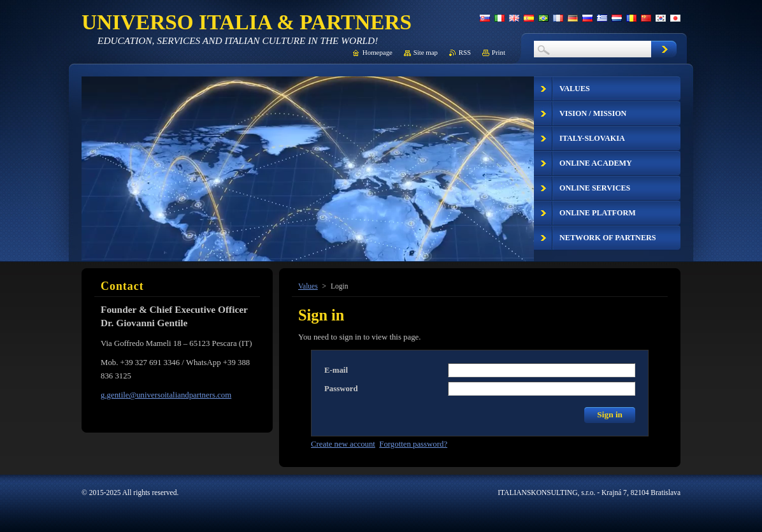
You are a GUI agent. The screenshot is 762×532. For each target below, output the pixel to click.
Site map (426, 52)
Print (499, 52)
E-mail (336, 370)
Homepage (377, 52)
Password (341, 389)
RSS (465, 52)
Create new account (343, 444)
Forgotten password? (413, 444)
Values (308, 286)
